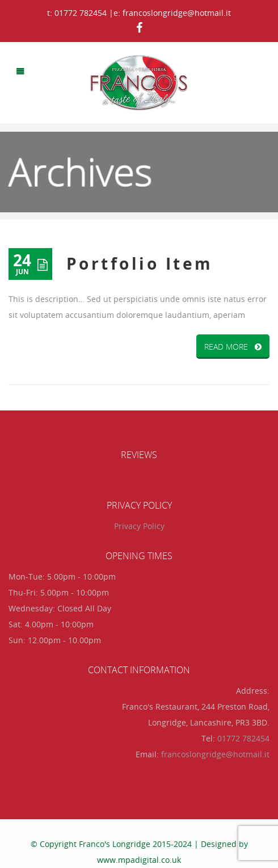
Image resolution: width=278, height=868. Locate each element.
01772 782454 (243, 738)
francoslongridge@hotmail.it (215, 754)
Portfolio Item (140, 264)
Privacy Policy (139, 526)
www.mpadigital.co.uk (139, 860)
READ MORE (233, 347)
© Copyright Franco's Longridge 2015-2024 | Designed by (139, 844)
